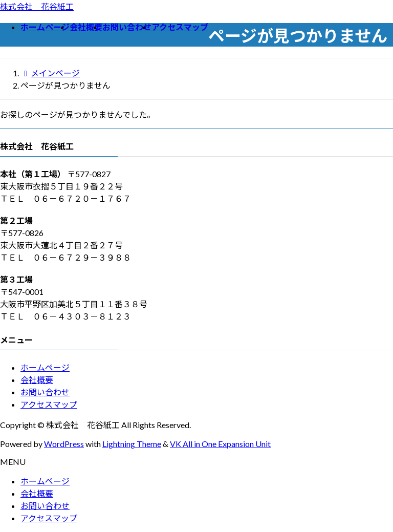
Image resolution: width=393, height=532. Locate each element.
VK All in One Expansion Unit (220, 444)
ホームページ (45, 367)
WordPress (64, 444)
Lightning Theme (132, 444)
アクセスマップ (49, 404)
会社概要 (37, 380)
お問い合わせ (45, 392)
